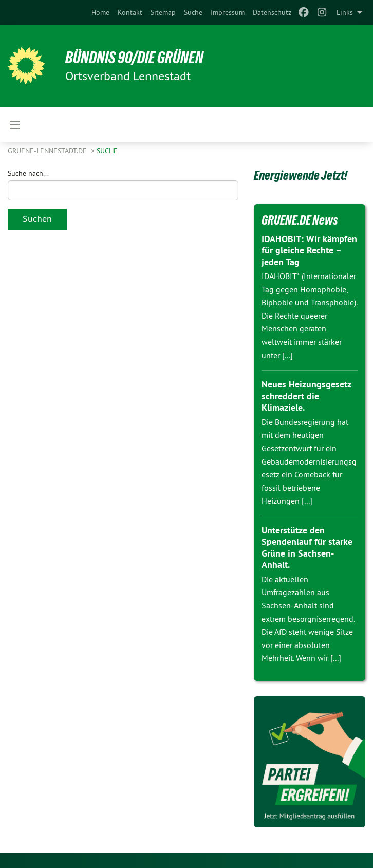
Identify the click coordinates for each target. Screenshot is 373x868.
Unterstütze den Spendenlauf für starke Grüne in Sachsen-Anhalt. (307, 548)
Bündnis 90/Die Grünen (134, 58)
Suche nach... (28, 173)
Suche (193, 12)
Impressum (228, 12)
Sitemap (163, 12)
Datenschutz (272, 12)
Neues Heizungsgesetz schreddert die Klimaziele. (306, 396)
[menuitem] (100, 12)
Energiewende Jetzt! (301, 175)
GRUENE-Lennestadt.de (48, 151)
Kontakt (130, 12)
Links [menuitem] (345, 12)
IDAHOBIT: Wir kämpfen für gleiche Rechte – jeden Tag (309, 250)
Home (100, 12)
